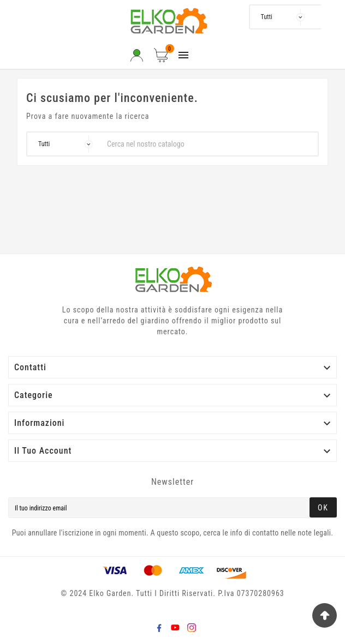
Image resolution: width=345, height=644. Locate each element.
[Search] (330, 17)
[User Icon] (137, 55)
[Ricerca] (314, 17)
